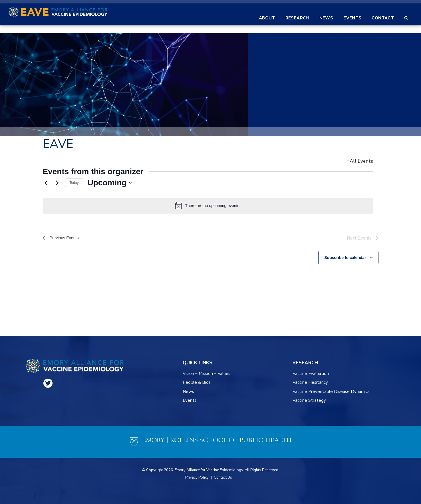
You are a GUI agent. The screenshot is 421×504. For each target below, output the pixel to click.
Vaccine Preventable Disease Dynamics (331, 391)
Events (190, 400)
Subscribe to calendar (345, 255)
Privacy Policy (197, 477)
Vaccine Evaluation (311, 374)
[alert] (211, 206)
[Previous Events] (46, 183)
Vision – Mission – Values (207, 374)
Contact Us (223, 477)
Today (74, 183)
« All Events (365, 161)
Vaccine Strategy (309, 400)
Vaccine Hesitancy (310, 382)
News (188, 391)
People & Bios (197, 382)
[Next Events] (57, 183)
